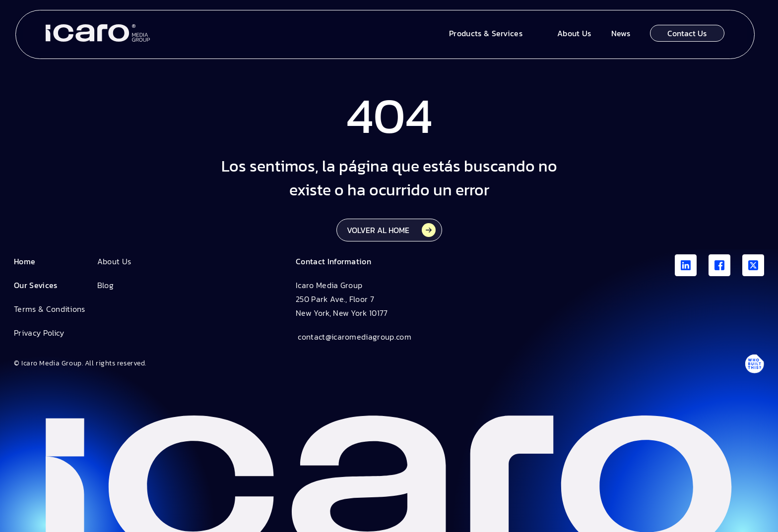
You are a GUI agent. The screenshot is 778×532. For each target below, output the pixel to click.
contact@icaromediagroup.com (354, 337)
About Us (114, 261)
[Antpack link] (754, 363)
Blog (105, 285)
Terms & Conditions (50, 309)
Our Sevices (36, 285)
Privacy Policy (39, 333)
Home (25, 261)
